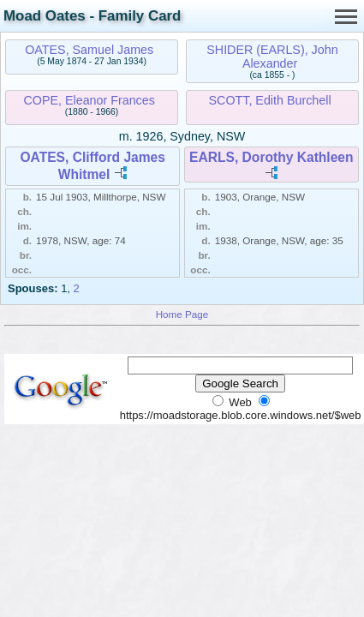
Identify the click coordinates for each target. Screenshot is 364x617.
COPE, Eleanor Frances (90, 100)
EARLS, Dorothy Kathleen (271, 157)
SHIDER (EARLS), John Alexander (272, 57)
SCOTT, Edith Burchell (270, 100)
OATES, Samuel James (89, 50)
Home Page (182, 314)
